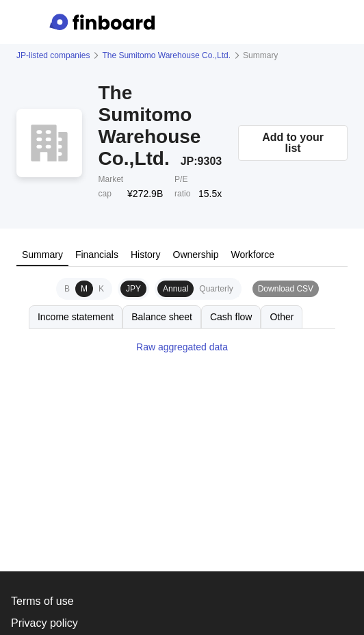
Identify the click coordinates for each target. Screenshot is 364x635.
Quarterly (216, 289)
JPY (133, 289)
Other (282, 317)
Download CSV (286, 289)
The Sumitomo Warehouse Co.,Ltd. (166, 55)
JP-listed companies (53, 55)
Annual (175, 289)
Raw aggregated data (182, 347)
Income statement (76, 317)
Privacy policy (44, 623)
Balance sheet (162, 317)
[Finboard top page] (105, 22)
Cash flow (231, 317)
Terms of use (42, 601)
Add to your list (293, 143)
